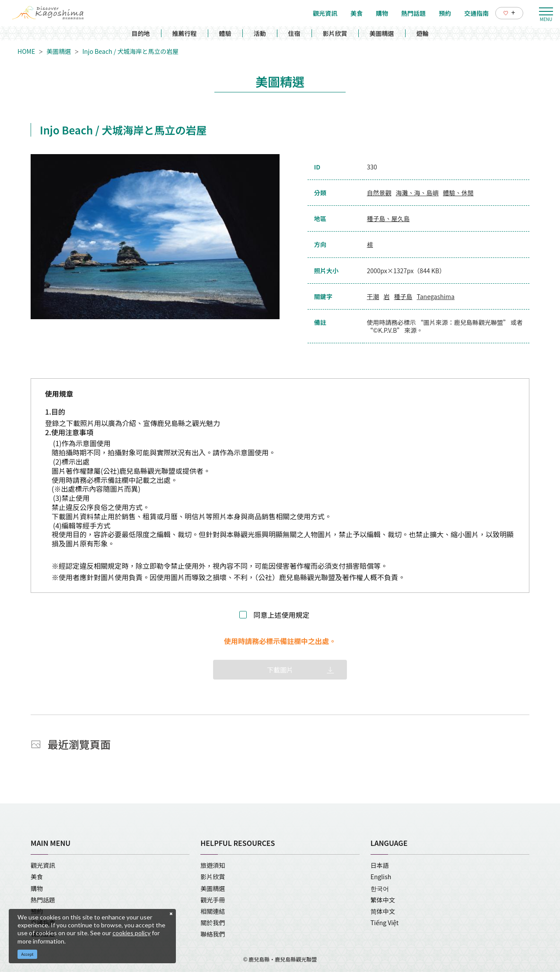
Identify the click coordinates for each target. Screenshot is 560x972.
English (381, 877)
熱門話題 (43, 900)
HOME (26, 51)
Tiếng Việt (385, 923)
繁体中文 (383, 900)
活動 (260, 33)
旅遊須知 (213, 865)
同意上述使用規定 (281, 615)
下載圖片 (280, 670)
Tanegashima (436, 296)
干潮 (373, 296)
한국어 (380, 888)
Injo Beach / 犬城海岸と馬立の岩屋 (130, 51)
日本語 (380, 865)
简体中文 (383, 911)
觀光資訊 (43, 865)
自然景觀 (379, 193)
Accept (28, 954)
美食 (37, 877)
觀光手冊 (213, 900)
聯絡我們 (213, 934)
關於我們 (213, 923)
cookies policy (131, 933)
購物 (37, 888)
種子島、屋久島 (388, 218)
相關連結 (213, 911)
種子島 (403, 296)
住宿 (294, 33)
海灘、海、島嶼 (417, 193)
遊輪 (423, 33)
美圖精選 (382, 33)
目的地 (141, 33)
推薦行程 (185, 33)
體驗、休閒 (458, 193)
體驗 (225, 33)
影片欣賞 (335, 33)
